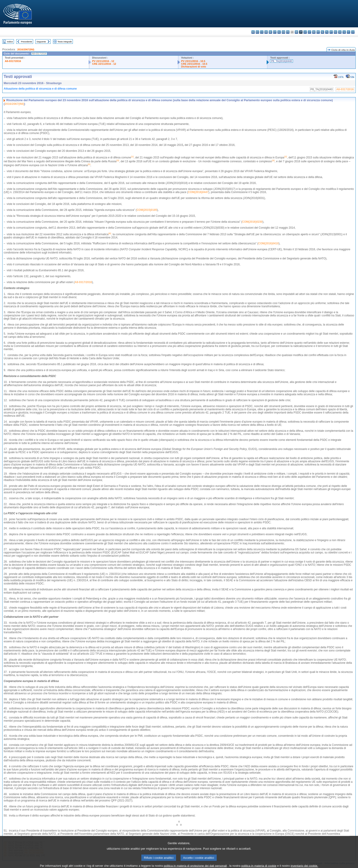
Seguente (41, 42)
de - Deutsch (270, 32)
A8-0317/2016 (13, 61)
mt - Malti (318, 32)
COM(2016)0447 (198, 192)
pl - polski (327, 32)
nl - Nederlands (322, 32)
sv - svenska (353, 32)
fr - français (288, 32)
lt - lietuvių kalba (309, 32)
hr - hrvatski (296, 32)
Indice (10, 42)
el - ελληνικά (279, 32)
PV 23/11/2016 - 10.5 (193, 61)
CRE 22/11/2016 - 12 (104, 64)
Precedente (27, 42)
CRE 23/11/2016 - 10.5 (194, 64)
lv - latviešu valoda (305, 32)
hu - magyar (314, 32)
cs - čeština (262, 32)
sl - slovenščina (344, 32)
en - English (283, 32)
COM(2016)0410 (268, 243)
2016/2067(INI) (26, 49)
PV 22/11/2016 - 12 (103, 61)
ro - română (336, 32)
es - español (257, 32)
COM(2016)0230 (252, 222)
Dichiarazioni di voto (193, 67)
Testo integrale (65, 42)
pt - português (331, 32)
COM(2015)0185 (147, 210)
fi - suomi (349, 32)
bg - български (253, 32)
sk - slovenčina (340, 32)
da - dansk (266, 32)
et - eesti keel (275, 32)
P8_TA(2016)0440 (281, 61)
